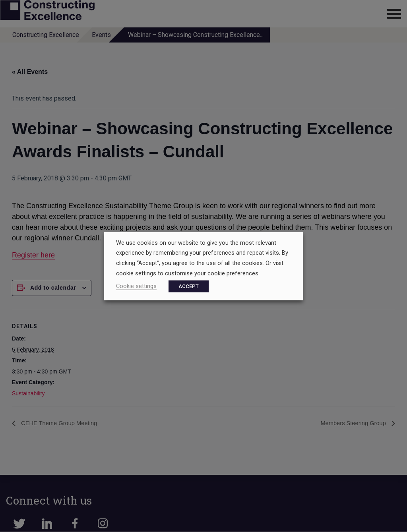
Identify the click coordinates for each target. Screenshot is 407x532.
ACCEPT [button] (189, 286)
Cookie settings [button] (136, 286)
